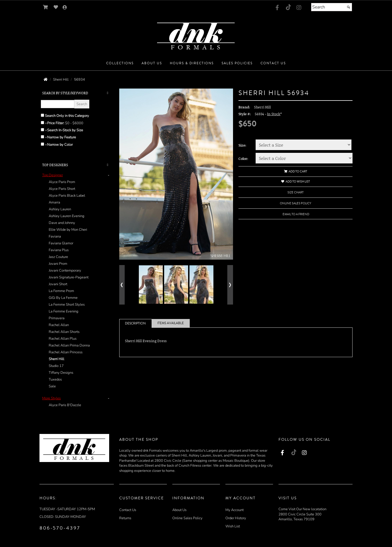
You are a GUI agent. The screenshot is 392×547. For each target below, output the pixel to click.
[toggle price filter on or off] (42, 123)
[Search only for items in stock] (42, 130)
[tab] (77, 281)
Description (135, 323)
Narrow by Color (60, 145)
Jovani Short (58, 284)
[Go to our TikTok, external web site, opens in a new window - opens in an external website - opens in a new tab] (288, 7)
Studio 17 (56, 366)
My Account (235, 510)
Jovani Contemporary (65, 271)
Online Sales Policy (187, 518)
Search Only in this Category (67, 116)
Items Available (171, 323)
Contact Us (128, 510)
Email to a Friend (296, 214)
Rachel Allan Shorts (64, 332)
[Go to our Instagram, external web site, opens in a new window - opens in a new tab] (299, 8)
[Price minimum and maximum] (76, 123)
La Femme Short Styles (67, 305)
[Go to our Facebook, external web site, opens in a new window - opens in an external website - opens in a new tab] (277, 8)
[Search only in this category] (42, 115)
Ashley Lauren (60, 209)
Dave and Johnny (62, 223)
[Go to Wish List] (56, 7)
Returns (125, 518)
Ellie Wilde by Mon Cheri (68, 230)
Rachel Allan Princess (66, 352)
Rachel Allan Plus (63, 339)
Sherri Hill (56, 359)
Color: (243, 159)
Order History (236, 518)
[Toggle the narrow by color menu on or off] (42, 144)
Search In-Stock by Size (65, 130)
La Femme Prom (61, 291)
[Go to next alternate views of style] (230, 285)
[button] (120, 63)
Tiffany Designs (61, 373)
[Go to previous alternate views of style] (122, 285)
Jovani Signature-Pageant (69, 277)
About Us (179, 510)
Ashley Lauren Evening (67, 216)
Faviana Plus (59, 250)
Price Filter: (56, 123)
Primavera (57, 318)
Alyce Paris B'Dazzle (65, 405)
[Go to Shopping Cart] (46, 7)
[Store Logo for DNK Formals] (196, 34)
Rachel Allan (59, 325)
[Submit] (348, 7)
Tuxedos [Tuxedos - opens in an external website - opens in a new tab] (55, 379)
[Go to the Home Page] (46, 80)
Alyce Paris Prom (62, 182)
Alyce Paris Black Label (67, 196)
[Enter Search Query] (58, 104)
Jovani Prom (58, 264)
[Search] (332, 7)
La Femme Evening (64, 311)
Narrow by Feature (62, 137)
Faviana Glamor (61, 243)
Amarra (54, 202)
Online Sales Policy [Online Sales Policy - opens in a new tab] (295, 203)
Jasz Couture (58, 257)
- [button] (108, 175)
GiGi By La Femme (63, 298)
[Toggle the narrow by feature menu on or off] (42, 137)
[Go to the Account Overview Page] (65, 8)
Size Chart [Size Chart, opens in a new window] (295, 192)
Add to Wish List (295, 182)
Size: (242, 145)
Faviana (55, 236)
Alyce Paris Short (62, 189)
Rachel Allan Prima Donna (69, 345)
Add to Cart (295, 171)
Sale (52, 386)
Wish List (233, 526)
